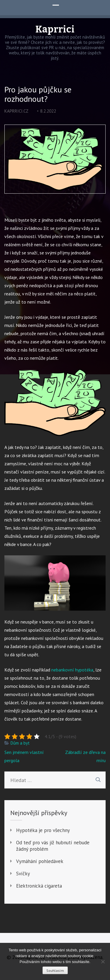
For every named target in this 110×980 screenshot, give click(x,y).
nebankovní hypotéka (72, 670)
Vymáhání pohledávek (40, 861)
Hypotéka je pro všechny (43, 830)
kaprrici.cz (16, 111)
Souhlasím (55, 970)
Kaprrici (55, 29)
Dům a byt (20, 743)
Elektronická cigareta (39, 886)
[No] (103, 962)
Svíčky (23, 874)
